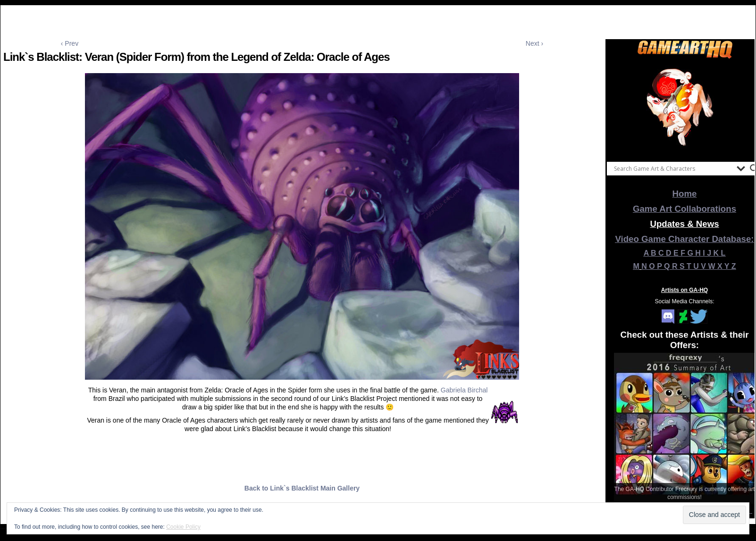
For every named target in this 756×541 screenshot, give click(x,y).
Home (685, 194)
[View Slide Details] (685, 108)
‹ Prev (70, 43)
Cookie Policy (183, 527)
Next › (534, 43)
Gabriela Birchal (464, 390)
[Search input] (673, 168)
